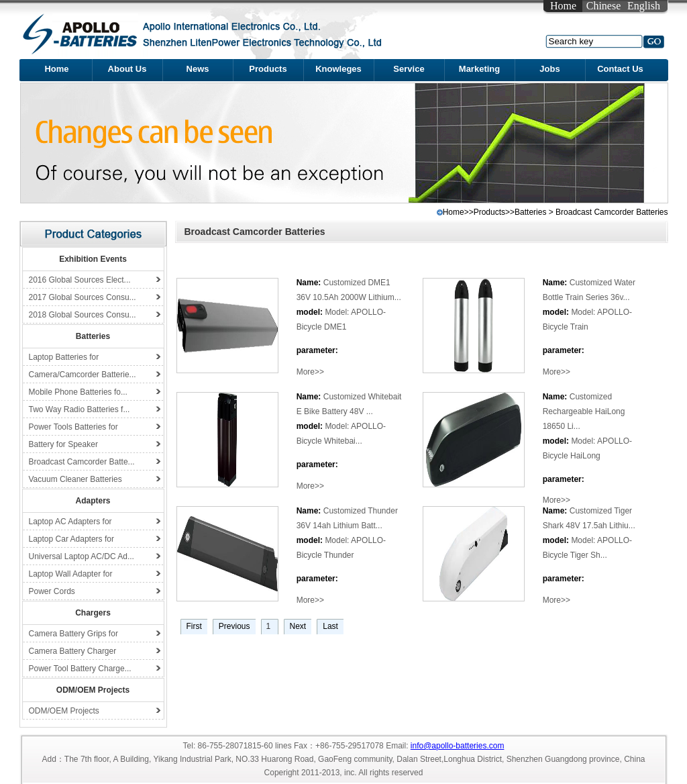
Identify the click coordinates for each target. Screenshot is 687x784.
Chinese (604, 6)
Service (409, 69)
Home (563, 6)
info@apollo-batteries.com (458, 746)
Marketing (479, 69)
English (644, 6)
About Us (127, 69)
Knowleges (338, 69)
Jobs (549, 69)
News (198, 69)
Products (268, 69)
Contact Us (620, 69)
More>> (310, 372)
